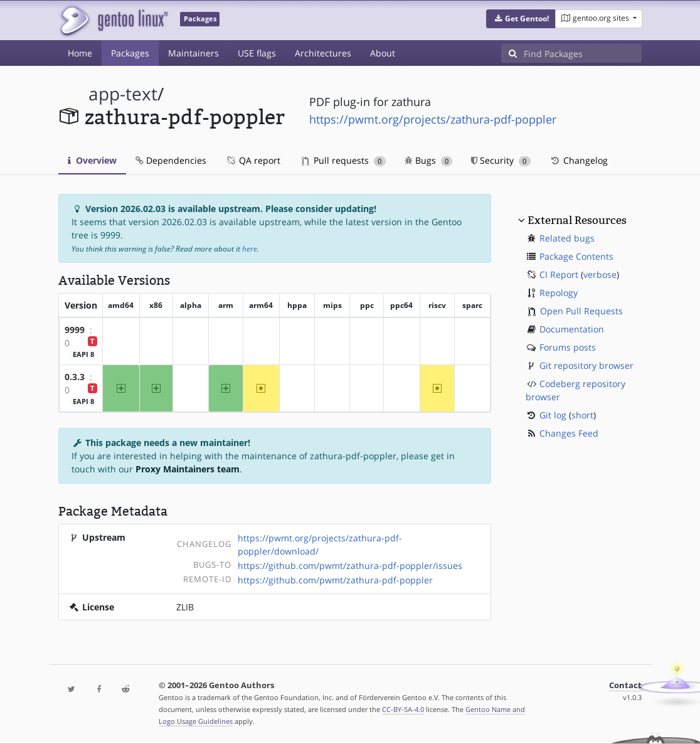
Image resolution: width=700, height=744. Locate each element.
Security (501, 160)
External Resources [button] (577, 220)
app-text (123, 94)
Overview (92, 160)
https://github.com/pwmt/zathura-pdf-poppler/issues (350, 566)
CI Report (559, 274)
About (383, 53)
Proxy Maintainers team (188, 469)
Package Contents (576, 256)
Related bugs (567, 238)
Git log (553, 415)
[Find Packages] (583, 53)
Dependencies (171, 160)
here (250, 249)
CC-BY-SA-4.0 (403, 709)
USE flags (257, 53)
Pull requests (344, 160)
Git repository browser (586, 365)
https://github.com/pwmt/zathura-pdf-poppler (335, 580)
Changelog (579, 160)
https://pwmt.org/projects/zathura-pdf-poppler (433, 119)
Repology (559, 293)
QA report (253, 160)
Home (80, 53)
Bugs (429, 160)
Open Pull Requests (581, 311)
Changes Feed (569, 433)
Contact (625, 685)
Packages (130, 53)
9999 (75, 330)
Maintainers (194, 53)
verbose (600, 274)
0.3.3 (75, 377)
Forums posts (568, 347)
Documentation (572, 329)
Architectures (323, 53)
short (582, 415)
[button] (521, 19)
